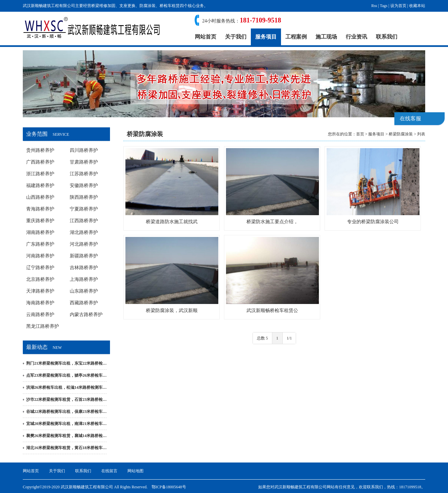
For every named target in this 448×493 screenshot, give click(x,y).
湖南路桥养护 (40, 232)
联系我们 (387, 37)
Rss (374, 6)
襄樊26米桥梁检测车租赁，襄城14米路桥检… (66, 436)
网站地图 (135, 471)
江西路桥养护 (84, 221)
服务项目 (266, 37)
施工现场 (326, 37)
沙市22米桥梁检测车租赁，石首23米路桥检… (66, 399)
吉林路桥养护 (84, 268)
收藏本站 (417, 6)
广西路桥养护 (40, 162)
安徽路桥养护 (84, 186)
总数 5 (262, 338)
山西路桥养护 (40, 197)
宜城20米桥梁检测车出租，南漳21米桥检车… (66, 424)
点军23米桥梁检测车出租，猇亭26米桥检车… (66, 375)
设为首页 (398, 6)
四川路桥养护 (84, 150)
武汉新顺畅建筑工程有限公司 (300, 487)
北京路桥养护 (40, 279)
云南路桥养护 (40, 315)
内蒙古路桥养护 (86, 315)
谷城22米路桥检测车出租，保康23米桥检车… (66, 412)
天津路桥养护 (40, 291)
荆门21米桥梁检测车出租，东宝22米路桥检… (66, 363)
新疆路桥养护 (84, 256)
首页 (360, 134)
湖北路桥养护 (84, 232)
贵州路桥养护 (40, 150)
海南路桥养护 (40, 303)
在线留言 (109, 471)
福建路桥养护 (40, 186)
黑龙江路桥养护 (43, 326)
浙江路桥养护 (40, 174)
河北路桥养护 (84, 244)
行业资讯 (356, 37)
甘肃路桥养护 (84, 162)
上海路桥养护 (84, 279)
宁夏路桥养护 (84, 209)
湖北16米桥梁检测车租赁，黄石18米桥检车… (66, 448)
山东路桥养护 (84, 291)
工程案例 (296, 37)
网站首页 (206, 37)
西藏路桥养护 (84, 303)
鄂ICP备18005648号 (169, 487)
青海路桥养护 (40, 209)
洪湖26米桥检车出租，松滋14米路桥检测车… (66, 387)
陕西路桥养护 (84, 197)
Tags (384, 6)
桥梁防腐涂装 (401, 134)
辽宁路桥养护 (40, 268)
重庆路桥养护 (40, 221)
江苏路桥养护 (84, 174)
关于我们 (236, 37)
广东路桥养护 (40, 244)
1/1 (289, 338)
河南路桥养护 (40, 256)
